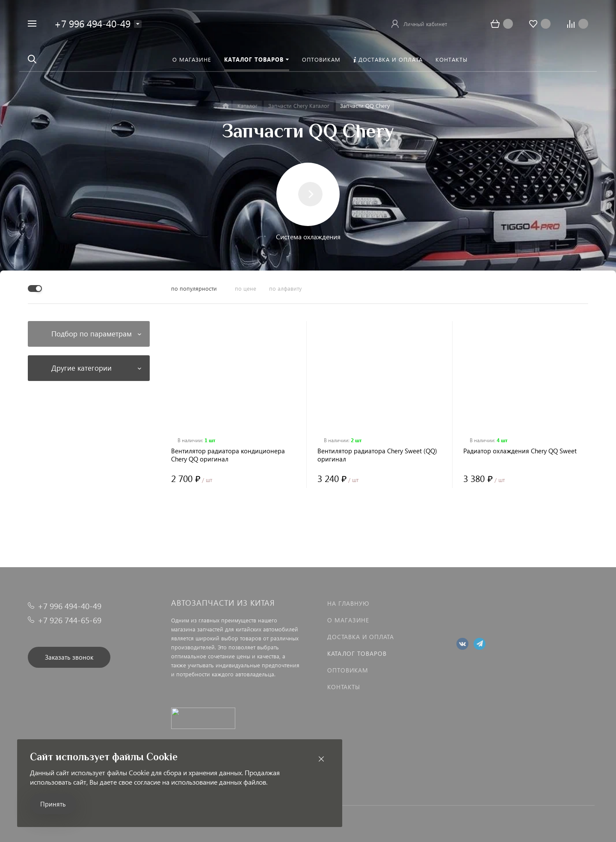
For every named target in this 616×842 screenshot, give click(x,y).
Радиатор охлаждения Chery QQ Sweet (520, 451)
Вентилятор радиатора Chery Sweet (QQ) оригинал (377, 455)
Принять (53, 804)
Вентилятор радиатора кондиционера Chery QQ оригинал (228, 455)
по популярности (194, 288)
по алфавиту (285, 288)
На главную (348, 603)
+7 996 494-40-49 (92, 23)
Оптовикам (348, 670)
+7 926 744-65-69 (70, 620)
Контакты (344, 687)
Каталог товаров (357, 653)
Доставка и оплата (361, 637)
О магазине (348, 620)
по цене (246, 288)
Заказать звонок (69, 657)
